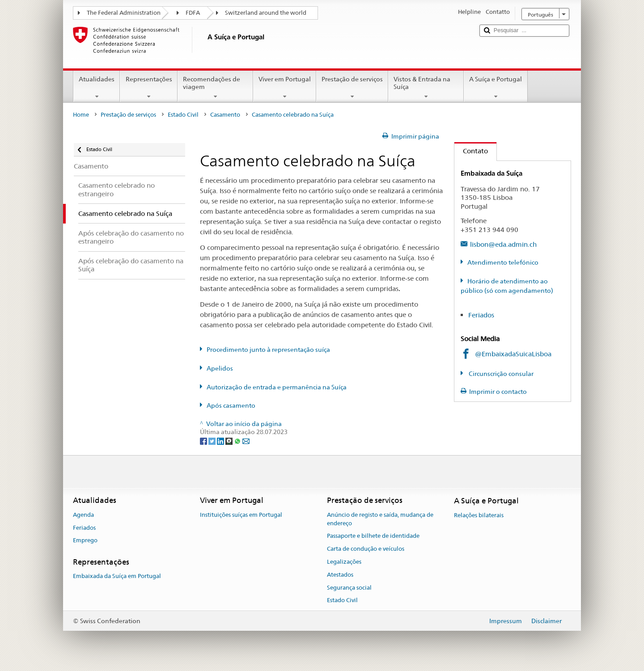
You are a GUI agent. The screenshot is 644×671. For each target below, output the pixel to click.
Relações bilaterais (479, 515)
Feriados (481, 315)
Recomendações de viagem (215, 88)
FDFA (193, 13)
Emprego (85, 541)
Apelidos (220, 368)
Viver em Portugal (285, 88)
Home (81, 115)
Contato (471, 151)
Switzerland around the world (266, 13)
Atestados (340, 575)
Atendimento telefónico (503, 262)
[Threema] (230, 440)
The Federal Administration (124, 13)
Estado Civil (183, 115)
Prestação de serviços (352, 88)
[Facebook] (204, 440)
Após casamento (231, 405)
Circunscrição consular (500, 374)
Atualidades (97, 88)
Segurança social (349, 588)
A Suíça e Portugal (496, 88)
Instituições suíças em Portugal (241, 515)
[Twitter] (213, 440)
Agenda (83, 515)
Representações (148, 88)
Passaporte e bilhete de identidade (373, 536)
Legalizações (344, 562)
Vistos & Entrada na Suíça (426, 88)
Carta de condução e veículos (366, 549)
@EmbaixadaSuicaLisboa (513, 354)
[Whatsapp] (238, 440)
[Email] (246, 440)
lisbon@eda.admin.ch (503, 244)
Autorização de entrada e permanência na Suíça (277, 387)
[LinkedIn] (221, 440)
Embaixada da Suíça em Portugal (117, 576)
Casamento (225, 115)
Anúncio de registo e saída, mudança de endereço (380, 519)
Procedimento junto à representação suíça (268, 350)
